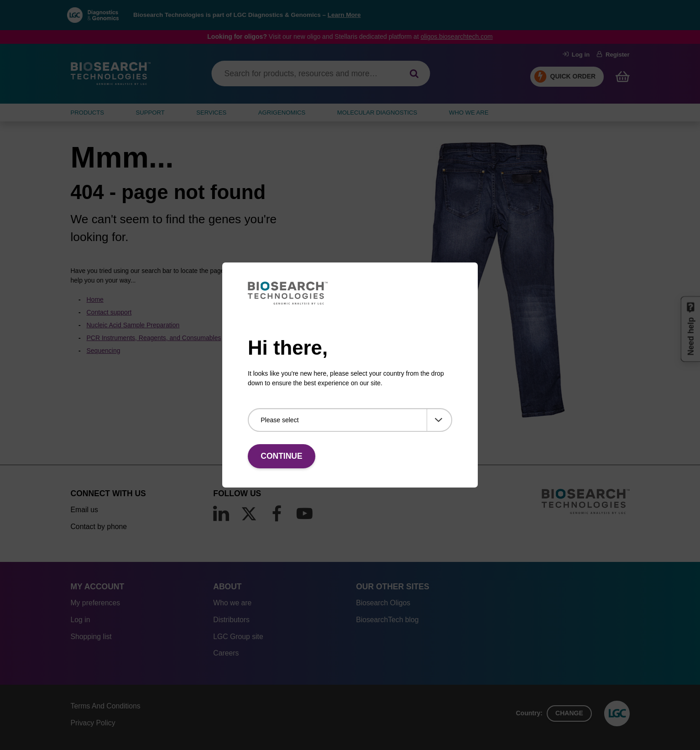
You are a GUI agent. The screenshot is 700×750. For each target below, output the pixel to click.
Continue (281, 456)
